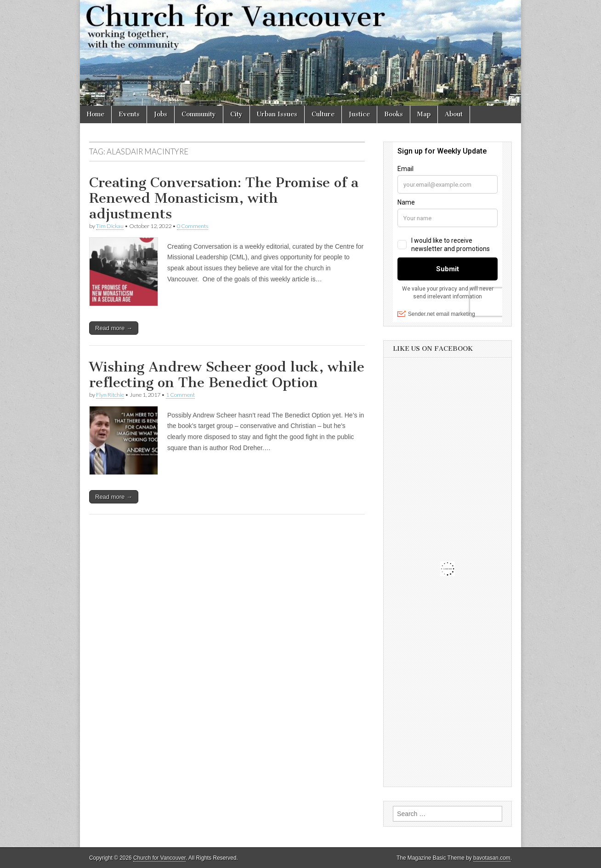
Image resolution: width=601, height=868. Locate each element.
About (454, 114)
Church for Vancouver (159, 858)
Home (96, 114)
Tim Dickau (110, 226)
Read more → (114, 328)
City (236, 114)
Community (199, 114)
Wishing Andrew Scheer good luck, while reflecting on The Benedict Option (227, 375)
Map (424, 114)
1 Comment (180, 395)
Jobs (161, 114)
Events (129, 114)
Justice (359, 114)
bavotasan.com (492, 858)
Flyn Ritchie (110, 395)
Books (394, 114)
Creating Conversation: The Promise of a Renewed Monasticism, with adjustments (224, 198)
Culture (323, 114)
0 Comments (193, 226)
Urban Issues (277, 114)
